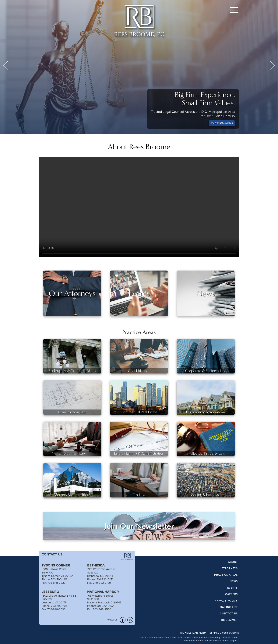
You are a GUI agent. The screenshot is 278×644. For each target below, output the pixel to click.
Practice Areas (226, 575)
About (233, 562)
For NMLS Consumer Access (224, 633)
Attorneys (230, 569)
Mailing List (229, 607)
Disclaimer (229, 620)
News (206, 293)
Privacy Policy (226, 601)
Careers (231, 594)
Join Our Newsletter (139, 526)
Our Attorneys (72, 293)
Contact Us (229, 614)
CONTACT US (52, 554)
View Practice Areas (222, 123)
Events (139, 293)
